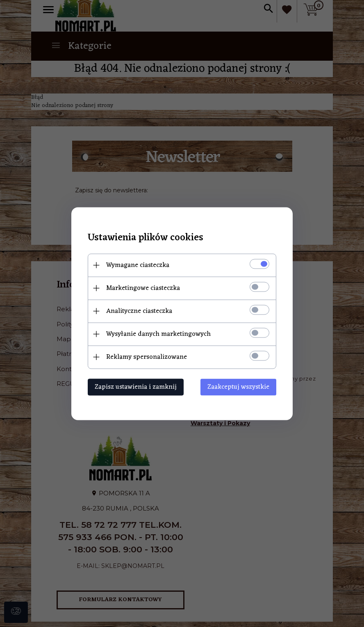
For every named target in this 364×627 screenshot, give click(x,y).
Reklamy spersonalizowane (147, 357)
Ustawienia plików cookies (146, 238)
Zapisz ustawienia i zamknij (136, 387)
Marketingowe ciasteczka (143, 288)
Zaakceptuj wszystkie (238, 387)
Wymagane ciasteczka (138, 265)
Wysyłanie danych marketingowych (158, 334)
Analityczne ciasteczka (139, 311)
